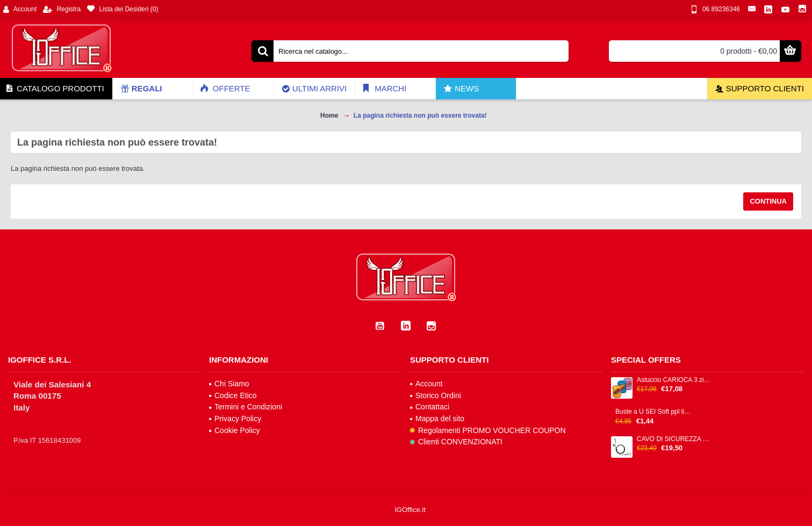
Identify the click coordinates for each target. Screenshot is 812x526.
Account (426, 384)
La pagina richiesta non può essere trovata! (420, 116)
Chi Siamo (229, 384)
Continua (768, 201)
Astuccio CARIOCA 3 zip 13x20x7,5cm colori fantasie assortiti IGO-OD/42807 (675, 380)
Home (329, 116)
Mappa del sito (437, 419)
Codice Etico (233, 395)
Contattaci (430, 407)
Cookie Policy (235, 430)
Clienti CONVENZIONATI (456, 442)
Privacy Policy (235, 419)
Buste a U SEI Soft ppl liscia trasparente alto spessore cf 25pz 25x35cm (653, 412)
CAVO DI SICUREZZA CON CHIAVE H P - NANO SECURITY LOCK (675, 439)
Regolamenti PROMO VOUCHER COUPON (488, 430)
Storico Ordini (436, 395)
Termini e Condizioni (246, 407)
